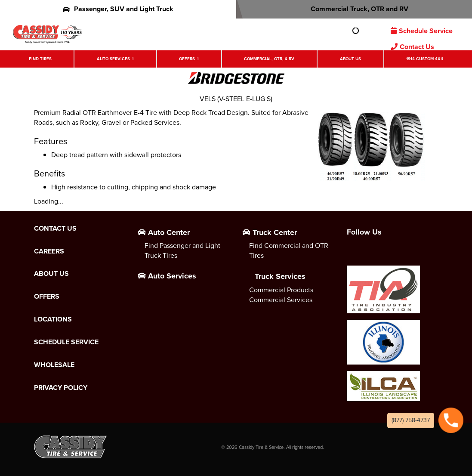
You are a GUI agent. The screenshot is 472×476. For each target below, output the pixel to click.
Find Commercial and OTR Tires (289, 250)
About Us (350, 59)
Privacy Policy (61, 388)
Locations (53, 319)
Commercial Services (281, 300)
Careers (49, 251)
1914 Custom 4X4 (425, 59)
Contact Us (412, 47)
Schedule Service (422, 31)
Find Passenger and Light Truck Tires (182, 250)
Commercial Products (281, 290)
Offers (187, 59)
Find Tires (40, 59)
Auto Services (113, 59)
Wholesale (54, 365)
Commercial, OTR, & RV (269, 59)
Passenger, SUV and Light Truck (118, 9)
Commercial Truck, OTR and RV (354, 9)
